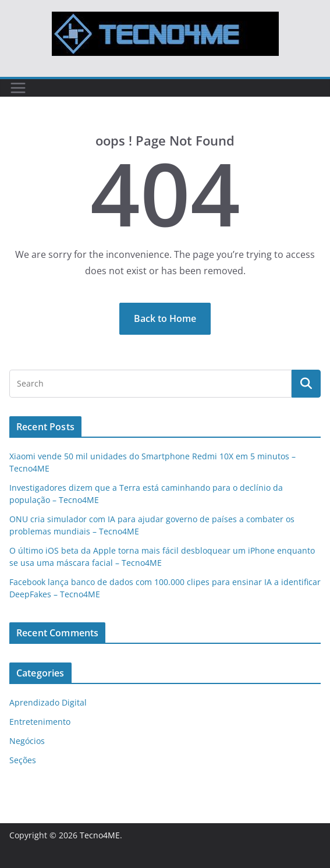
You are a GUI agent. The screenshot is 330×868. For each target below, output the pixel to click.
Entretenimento (40, 722)
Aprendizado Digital (48, 702)
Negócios (27, 741)
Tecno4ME (100, 835)
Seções (23, 760)
